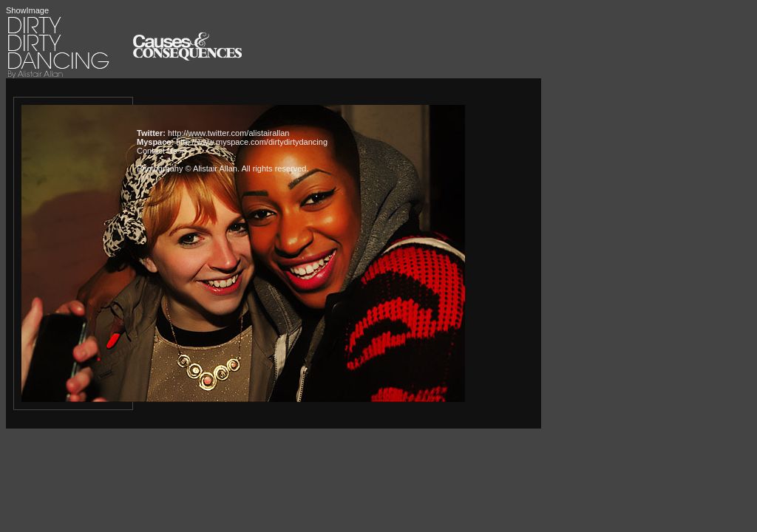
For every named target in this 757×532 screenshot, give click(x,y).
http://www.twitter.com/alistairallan (228, 133)
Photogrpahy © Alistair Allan (187, 168)
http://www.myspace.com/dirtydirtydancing (252, 142)
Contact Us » (160, 151)
